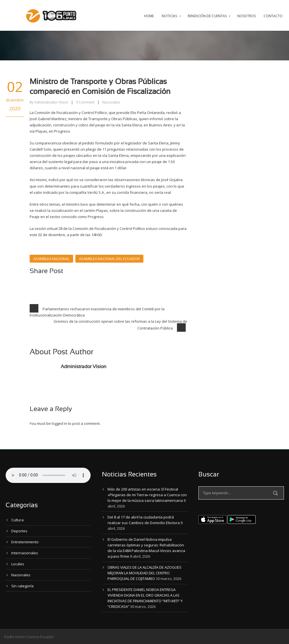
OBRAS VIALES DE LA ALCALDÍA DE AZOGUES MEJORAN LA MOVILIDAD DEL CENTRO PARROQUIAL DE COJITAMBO (144, 573)
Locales (18, 564)
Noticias (169, 16)
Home (149, 16)
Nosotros (247, 16)
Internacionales (25, 553)
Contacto (273, 16)
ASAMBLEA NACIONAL (51, 259)
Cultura (17, 520)
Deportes (19, 531)
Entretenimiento (25, 542)
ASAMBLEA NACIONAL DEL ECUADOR (109, 259)
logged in (59, 423)
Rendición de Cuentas (207, 16)
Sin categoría (22, 586)
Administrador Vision (51, 102)
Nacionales (111, 102)
